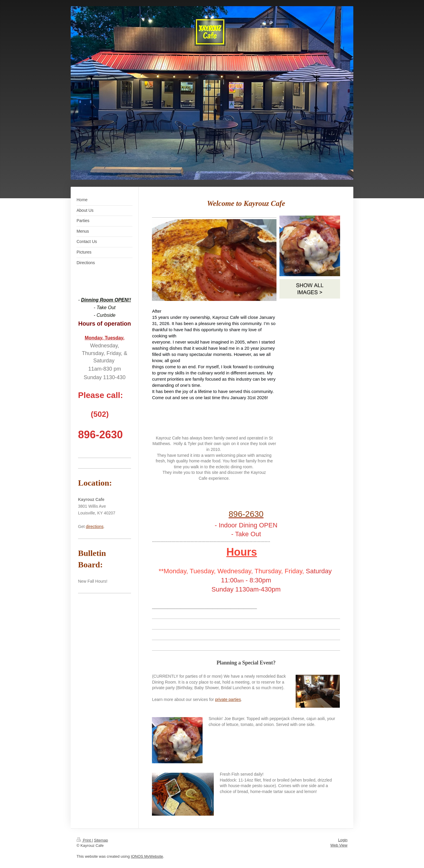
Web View (339, 845)
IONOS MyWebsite (147, 856)
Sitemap (101, 840)
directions (95, 527)
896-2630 (246, 514)
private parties (228, 699)
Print (84, 840)
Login (343, 840)
